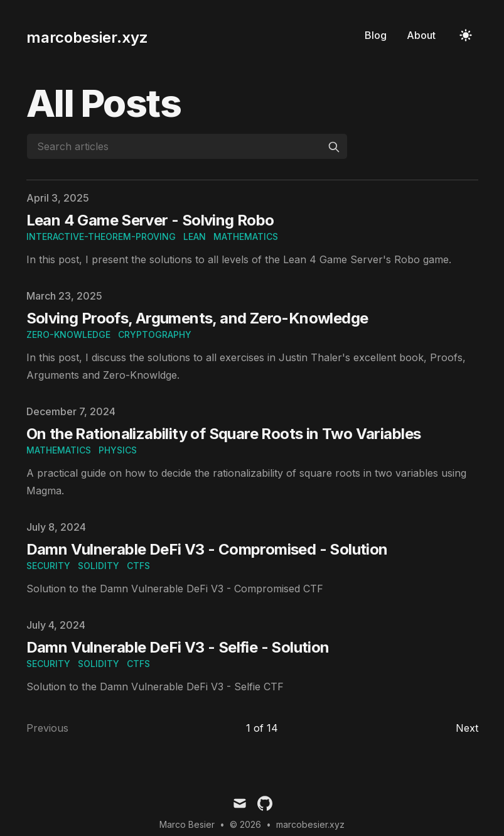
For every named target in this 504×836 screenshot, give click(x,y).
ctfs (138, 566)
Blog (376, 35)
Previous (47, 728)
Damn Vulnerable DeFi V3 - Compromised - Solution (207, 549)
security (48, 566)
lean (195, 236)
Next (467, 728)
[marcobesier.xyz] (87, 35)
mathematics (246, 236)
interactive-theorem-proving (101, 236)
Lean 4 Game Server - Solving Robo (150, 220)
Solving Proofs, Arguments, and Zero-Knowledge (197, 318)
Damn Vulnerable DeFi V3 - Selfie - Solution (178, 647)
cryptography (155, 334)
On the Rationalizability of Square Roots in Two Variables (224, 434)
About (421, 35)
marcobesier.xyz (310, 824)
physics (118, 450)
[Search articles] (187, 146)
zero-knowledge (68, 334)
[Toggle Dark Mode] (466, 35)
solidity (99, 566)
